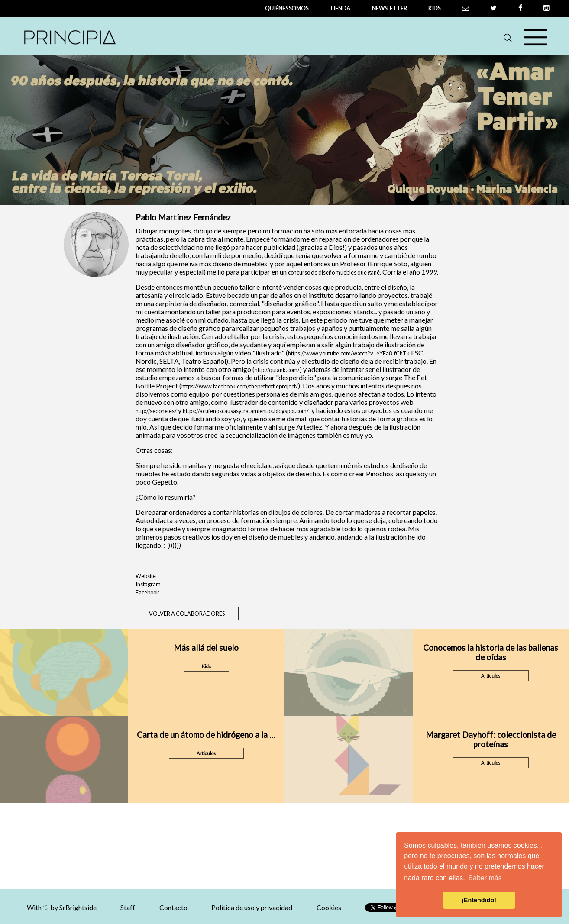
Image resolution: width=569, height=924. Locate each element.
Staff (161, 907)
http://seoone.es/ (156, 411)
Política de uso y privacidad (285, 907)
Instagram (148, 584)
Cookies (362, 907)
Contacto (206, 907)
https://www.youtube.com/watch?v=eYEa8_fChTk (349, 353)
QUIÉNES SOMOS (287, 8)
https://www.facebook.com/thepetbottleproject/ (240, 386)
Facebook (147, 592)
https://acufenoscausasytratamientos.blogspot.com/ (246, 411)
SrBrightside (111, 907)
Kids (434, 8)
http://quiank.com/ (277, 370)
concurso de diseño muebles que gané (334, 272)
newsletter (390, 8)
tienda (340, 8)
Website (146, 576)
